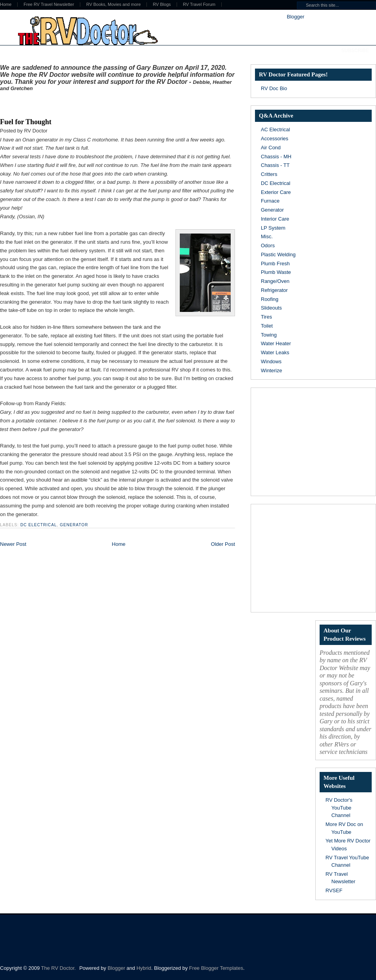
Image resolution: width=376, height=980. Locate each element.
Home (119, 544)
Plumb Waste (276, 272)
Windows (271, 361)
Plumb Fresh (275, 264)
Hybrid (144, 968)
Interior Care (275, 219)
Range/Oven (275, 281)
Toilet (267, 326)
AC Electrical (275, 130)
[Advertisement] (92, 103)
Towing (269, 335)
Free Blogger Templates (216, 968)
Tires (266, 317)
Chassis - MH (276, 157)
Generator (74, 525)
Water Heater (276, 343)
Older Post (223, 544)
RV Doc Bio (274, 88)
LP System (273, 228)
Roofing (270, 299)
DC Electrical (39, 525)
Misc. (267, 236)
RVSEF (334, 890)
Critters (269, 174)
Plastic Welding (278, 255)
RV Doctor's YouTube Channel (339, 808)
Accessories (275, 139)
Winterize (271, 370)
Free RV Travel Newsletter (49, 5)
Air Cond (271, 148)
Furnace (270, 201)
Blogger (295, 17)
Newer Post (13, 544)
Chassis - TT (275, 165)
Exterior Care (276, 192)
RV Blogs (162, 5)
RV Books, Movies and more (113, 5)
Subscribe (355, 51)
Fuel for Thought (26, 122)
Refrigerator (274, 290)
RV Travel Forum (199, 5)
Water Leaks (275, 352)
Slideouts (271, 308)
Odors (268, 245)
